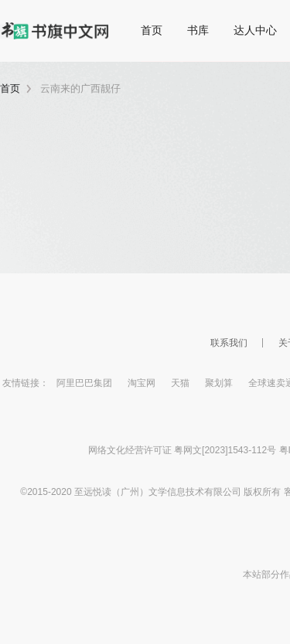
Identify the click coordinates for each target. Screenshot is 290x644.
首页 (152, 30)
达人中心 (255, 30)
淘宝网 (142, 383)
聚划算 (219, 383)
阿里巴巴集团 (84, 383)
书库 (198, 30)
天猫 (180, 383)
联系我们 (229, 343)
